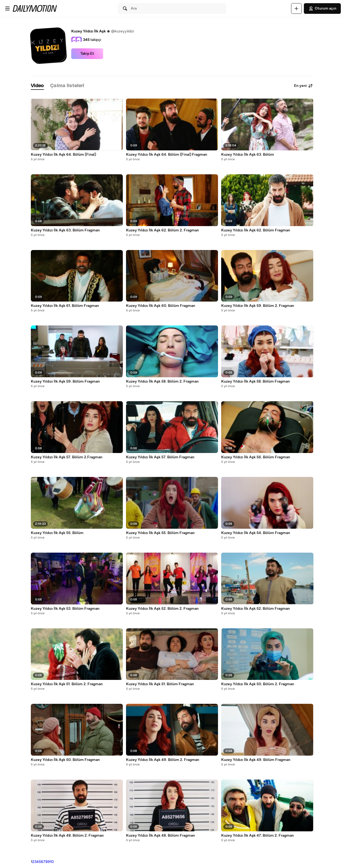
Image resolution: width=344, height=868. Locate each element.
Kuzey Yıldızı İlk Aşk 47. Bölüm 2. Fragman (257, 836)
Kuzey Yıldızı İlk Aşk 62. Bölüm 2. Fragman (162, 230)
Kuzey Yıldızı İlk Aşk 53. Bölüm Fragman (65, 609)
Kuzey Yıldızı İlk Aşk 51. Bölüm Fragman (160, 684)
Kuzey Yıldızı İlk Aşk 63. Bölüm (248, 155)
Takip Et (87, 54)
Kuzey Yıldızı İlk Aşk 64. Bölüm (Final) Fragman (167, 155)
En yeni (304, 86)
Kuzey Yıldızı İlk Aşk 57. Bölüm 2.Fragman (67, 457)
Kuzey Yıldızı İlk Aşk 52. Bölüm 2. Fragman (162, 609)
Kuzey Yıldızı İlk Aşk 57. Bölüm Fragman (160, 457)
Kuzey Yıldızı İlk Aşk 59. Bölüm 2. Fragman (258, 306)
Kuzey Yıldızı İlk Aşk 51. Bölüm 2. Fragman (67, 684)
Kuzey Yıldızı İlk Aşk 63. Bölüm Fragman (65, 230)
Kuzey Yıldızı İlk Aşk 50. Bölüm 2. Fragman (258, 684)
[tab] (37, 86)
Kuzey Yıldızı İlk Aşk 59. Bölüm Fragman (65, 382)
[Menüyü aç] (7, 9)
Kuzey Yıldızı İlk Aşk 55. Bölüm (57, 533)
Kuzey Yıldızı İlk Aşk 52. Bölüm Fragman (255, 609)
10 (52, 862)
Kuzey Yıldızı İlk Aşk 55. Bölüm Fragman (160, 533)
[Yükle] (296, 9)
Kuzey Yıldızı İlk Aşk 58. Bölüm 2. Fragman (162, 382)
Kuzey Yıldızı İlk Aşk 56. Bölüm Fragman (256, 457)
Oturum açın (322, 9)
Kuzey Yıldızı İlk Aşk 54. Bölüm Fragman (256, 533)
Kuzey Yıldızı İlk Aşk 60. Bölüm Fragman (161, 306)
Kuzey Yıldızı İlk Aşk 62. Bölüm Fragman (256, 230)
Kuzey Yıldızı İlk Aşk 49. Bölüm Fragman (256, 760)
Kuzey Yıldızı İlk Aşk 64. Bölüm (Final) (63, 155)
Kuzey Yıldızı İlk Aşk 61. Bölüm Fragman (65, 306)
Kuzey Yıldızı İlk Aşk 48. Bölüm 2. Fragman (67, 836)
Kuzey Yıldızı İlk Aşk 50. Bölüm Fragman (65, 760)
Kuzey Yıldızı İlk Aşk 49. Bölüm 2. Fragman (163, 760)
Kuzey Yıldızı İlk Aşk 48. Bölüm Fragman (160, 836)
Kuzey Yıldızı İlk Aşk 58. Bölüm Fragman (255, 382)
